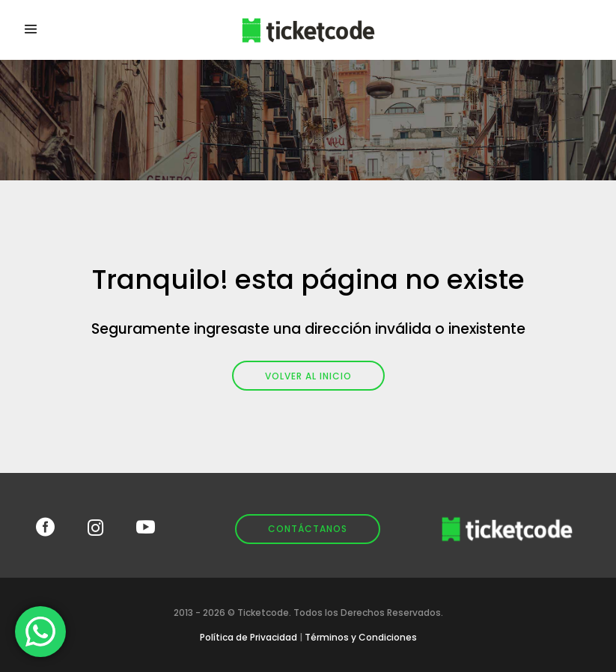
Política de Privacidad (248, 637)
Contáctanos (308, 529)
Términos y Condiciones (361, 637)
